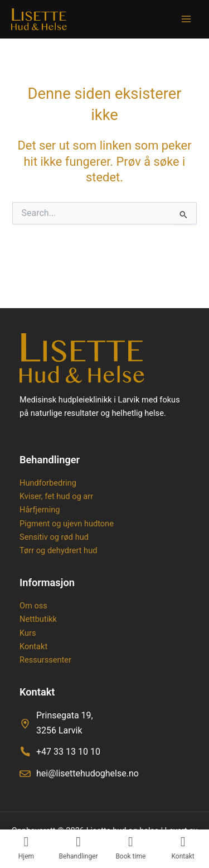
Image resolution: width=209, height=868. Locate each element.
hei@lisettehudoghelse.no (88, 773)
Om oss (33, 606)
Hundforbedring (48, 483)
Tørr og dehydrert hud (58, 550)
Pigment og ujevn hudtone (67, 524)
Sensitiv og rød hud (54, 537)
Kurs (28, 633)
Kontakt (33, 646)
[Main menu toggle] (186, 19)
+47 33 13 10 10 (68, 752)
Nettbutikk (38, 619)
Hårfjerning (40, 510)
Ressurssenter (45, 660)
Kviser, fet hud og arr (56, 496)
